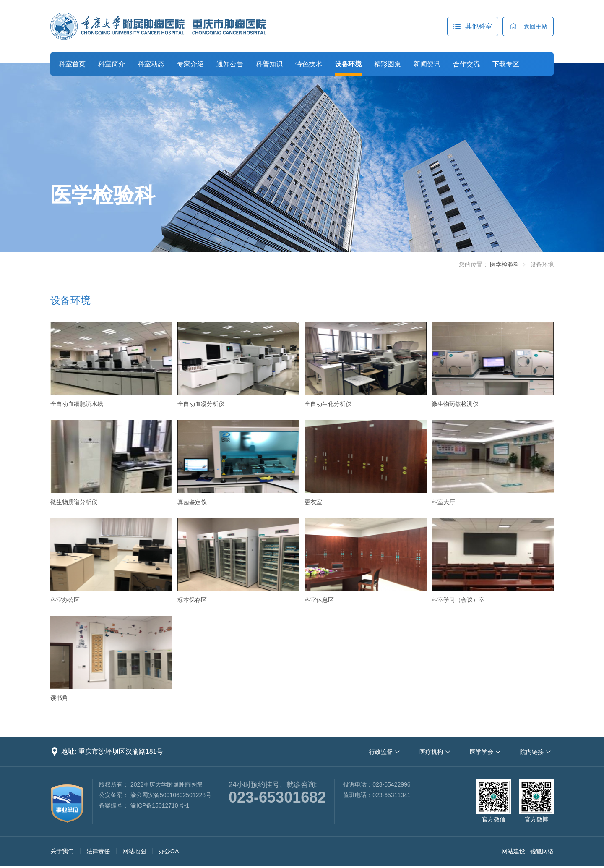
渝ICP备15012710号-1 (160, 805)
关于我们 (62, 851)
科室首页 (72, 64)
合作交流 (466, 64)
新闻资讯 (427, 64)
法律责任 (98, 851)
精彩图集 (388, 64)
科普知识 (269, 64)
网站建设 (513, 851)
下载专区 (506, 64)
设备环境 (348, 64)
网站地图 (134, 851)
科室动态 (151, 64)
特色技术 (309, 64)
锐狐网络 (542, 851)
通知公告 (230, 64)
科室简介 (112, 64)
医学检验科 (103, 195)
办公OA (169, 851)
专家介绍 (190, 64)
